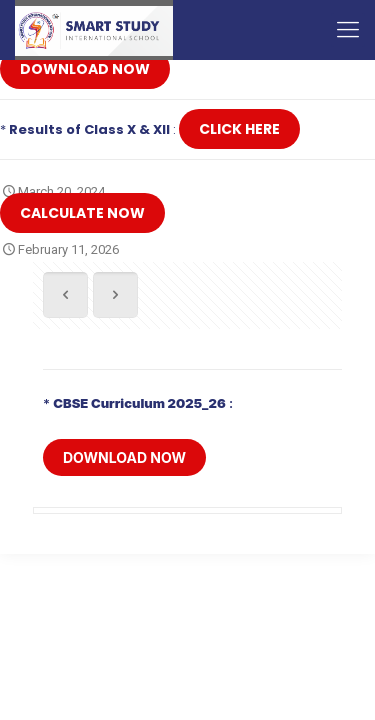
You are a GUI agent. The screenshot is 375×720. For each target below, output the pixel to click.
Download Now (85, 69)
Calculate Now (82, 213)
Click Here (239, 129)
